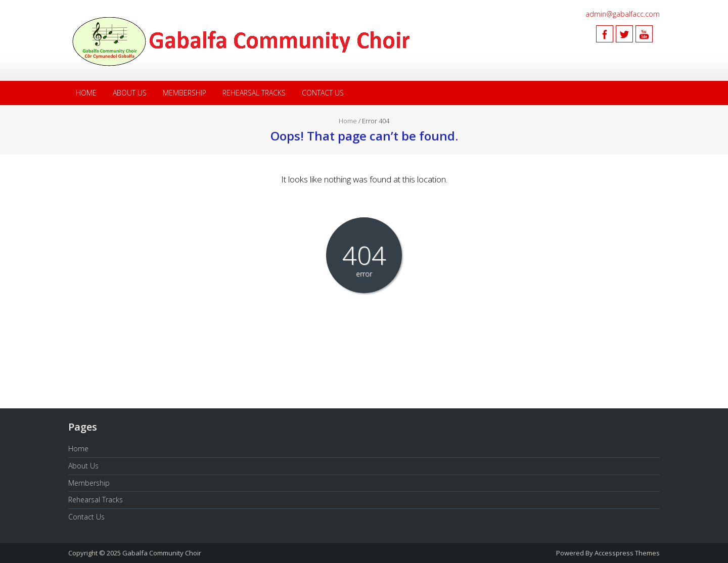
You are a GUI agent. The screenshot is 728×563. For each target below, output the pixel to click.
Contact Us (323, 93)
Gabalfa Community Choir (162, 553)
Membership (185, 93)
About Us (130, 93)
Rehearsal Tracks (254, 93)
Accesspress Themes (627, 553)
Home (86, 93)
